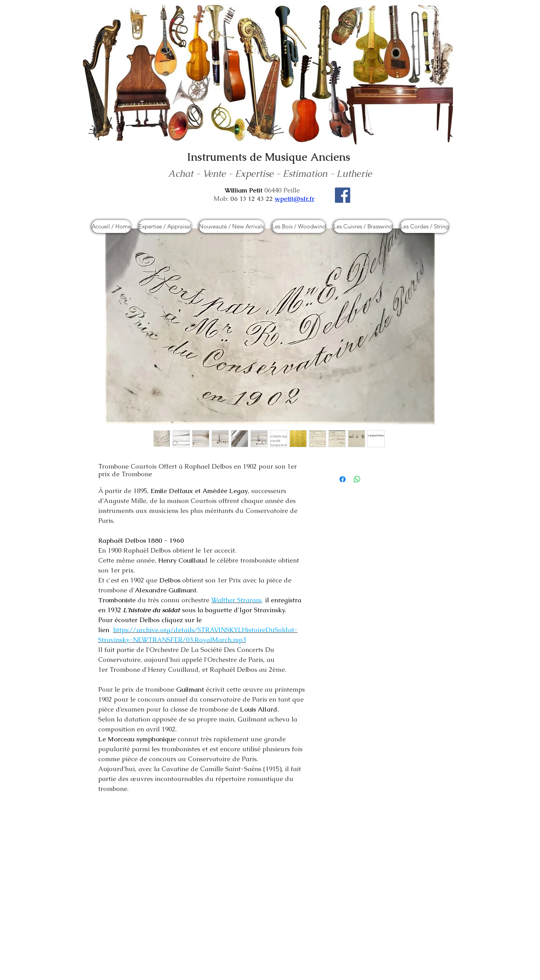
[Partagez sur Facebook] (343, 479)
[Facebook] (343, 195)
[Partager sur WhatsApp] (357, 479)
